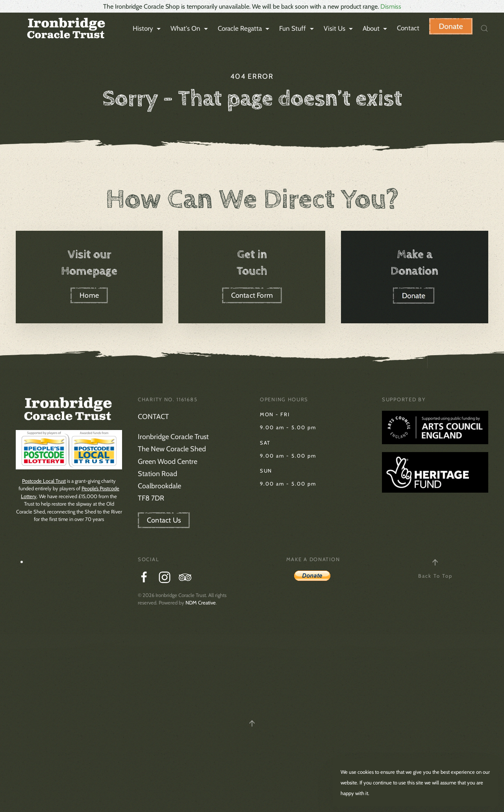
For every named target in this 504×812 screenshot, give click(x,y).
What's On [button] (190, 29)
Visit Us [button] (339, 29)
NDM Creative (201, 603)
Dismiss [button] (391, 6)
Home (89, 295)
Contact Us (164, 520)
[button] (484, 28)
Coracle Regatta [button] (245, 29)
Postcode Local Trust (44, 481)
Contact (408, 28)
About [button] (376, 29)
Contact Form (252, 295)
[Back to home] (65, 28)
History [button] (148, 29)
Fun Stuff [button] (297, 29)
